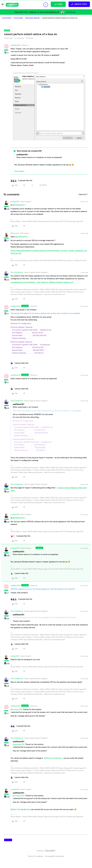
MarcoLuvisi (15, 233)
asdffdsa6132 (15, 45)
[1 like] (19, 363)
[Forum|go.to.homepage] (12, 5)
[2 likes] (20, 536)
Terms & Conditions (36, 856)
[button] (3, 5)
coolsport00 (15, 201)
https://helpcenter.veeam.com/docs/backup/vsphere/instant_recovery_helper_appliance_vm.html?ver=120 (49, 252)
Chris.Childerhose (17, 272)
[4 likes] (21, 181)
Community (6, 18)
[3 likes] (21, 599)
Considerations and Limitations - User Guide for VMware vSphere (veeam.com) (42, 282)
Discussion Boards (32, 18)
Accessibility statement (55, 856)
